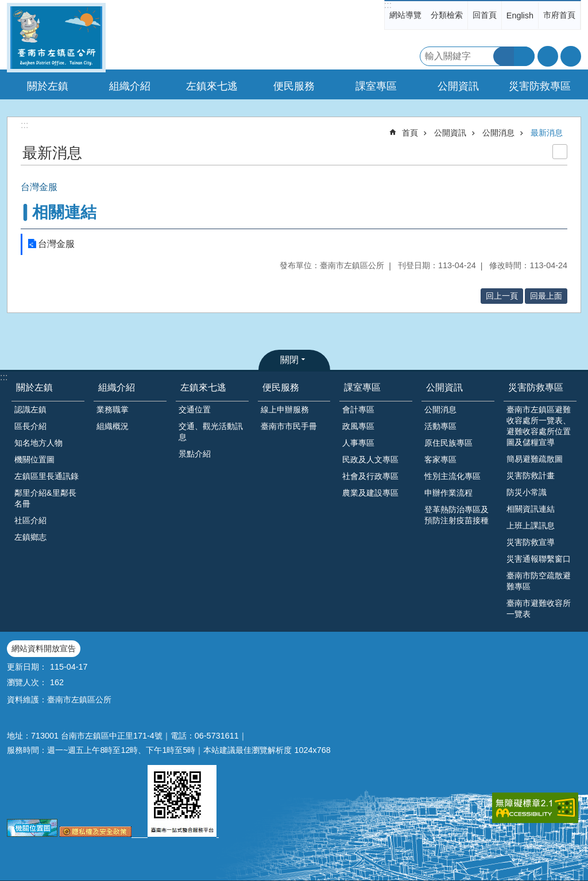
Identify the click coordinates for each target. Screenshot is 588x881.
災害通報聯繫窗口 (539, 559)
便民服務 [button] (294, 86)
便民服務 (281, 387)
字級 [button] (548, 56)
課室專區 (362, 387)
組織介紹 (117, 387)
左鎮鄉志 (30, 537)
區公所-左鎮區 (56, 38)
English (520, 16)
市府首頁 (559, 15)
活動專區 (440, 426)
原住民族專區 (448, 443)
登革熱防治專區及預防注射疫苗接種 (457, 515)
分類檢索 (447, 15)
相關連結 (64, 212)
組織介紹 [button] (130, 86)
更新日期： (27, 667)
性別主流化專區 (452, 476)
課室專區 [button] (376, 86)
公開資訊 (450, 133)
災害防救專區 (536, 387)
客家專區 (440, 459)
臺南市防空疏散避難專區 (539, 581)
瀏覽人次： (27, 682)
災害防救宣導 (531, 542)
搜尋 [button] (504, 56)
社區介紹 (30, 520)
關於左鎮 (34, 387)
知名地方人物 (38, 443)
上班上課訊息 (531, 525)
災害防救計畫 (531, 476)
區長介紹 (30, 426)
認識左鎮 (30, 409)
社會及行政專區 (370, 476)
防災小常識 (527, 492)
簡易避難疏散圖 (535, 459)
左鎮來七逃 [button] (212, 86)
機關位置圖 (34, 459)
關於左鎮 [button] (48, 86)
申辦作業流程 (448, 493)
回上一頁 (502, 296)
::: (388, 5)
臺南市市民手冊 (289, 426)
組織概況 (113, 426)
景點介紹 (195, 454)
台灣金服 (56, 244)
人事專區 (358, 443)
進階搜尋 (524, 56)
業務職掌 (113, 409)
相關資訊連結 (531, 509)
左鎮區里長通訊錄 (47, 476)
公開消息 (498, 133)
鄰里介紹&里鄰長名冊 (45, 498)
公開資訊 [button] (458, 86)
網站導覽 (405, 15)
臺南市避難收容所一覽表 (539, 608)
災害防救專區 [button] (540, 86)
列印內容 (560, 152)
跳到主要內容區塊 (6, 6)
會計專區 (358, 409)
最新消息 (547, 133)
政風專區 (358, 426)
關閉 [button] (289, 360)
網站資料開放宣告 (44, 648)
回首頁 (485, 15)
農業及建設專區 (370, 493)
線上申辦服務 (285, 409)
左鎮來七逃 (203, 387)
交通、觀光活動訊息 (211, 432)
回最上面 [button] (546, 296)
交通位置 (195, 409)
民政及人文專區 (370, 459)
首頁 (410, 133)
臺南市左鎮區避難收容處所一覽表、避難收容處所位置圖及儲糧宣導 (539, 426)
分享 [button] (571, 56)
